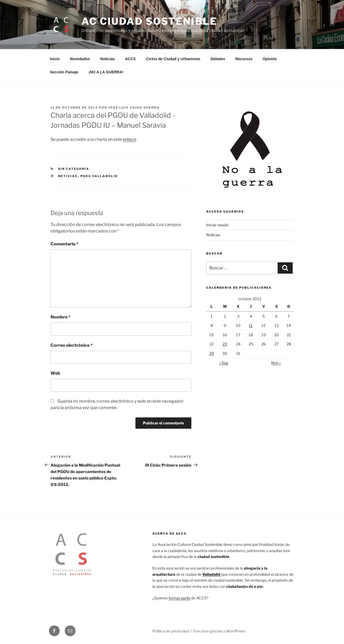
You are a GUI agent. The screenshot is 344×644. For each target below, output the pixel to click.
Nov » (276, 363)
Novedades (80, 59)
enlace (129, 139)
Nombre (60, 317)
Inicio (55, 59)
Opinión (270, 59)
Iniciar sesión (217, 225)
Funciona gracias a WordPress (219, 631)
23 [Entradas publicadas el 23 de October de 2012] (225, 344)
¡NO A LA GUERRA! (106, 72)
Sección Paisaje (64, 72)
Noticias (107, 59)
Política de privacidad (171, 631)
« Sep (224, 363)
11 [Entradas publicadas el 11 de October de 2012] (251, 325)
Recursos (244, 59)
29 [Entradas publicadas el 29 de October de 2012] (212, 353)
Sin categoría (74, 169)
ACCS (130, 59)
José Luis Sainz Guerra (134, 108)
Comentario (64, 244)
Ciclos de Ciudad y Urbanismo (173, 59)
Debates (218, 59)
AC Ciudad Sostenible (149, 21)
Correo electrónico (72, 345)
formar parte (179, 598)
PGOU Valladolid (99, 176)
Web (55, 373)
